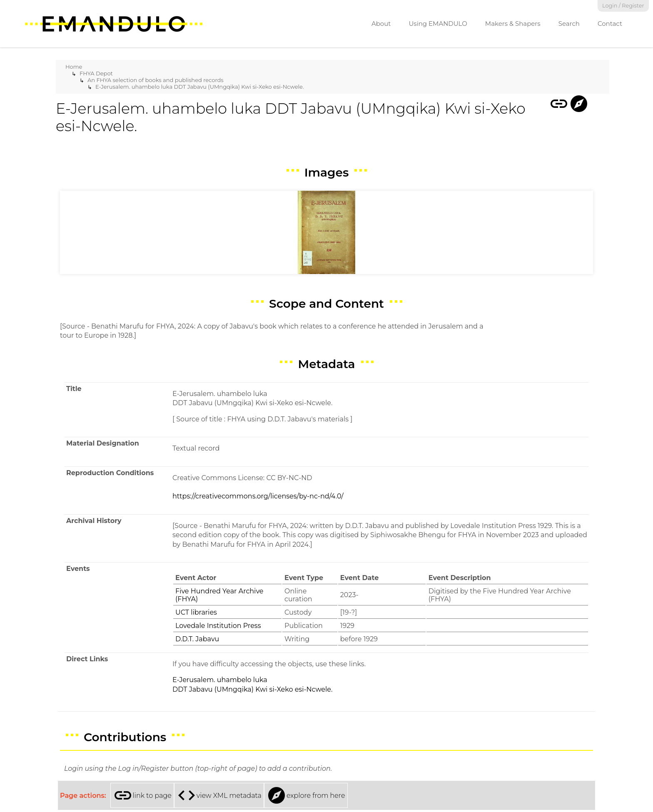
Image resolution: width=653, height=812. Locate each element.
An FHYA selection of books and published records (156, 80)
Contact (610, 24)
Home (74, 67)
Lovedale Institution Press (218, 626)
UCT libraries (196, 612)
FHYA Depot (96, 73)
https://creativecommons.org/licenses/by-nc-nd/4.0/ (258, 496)
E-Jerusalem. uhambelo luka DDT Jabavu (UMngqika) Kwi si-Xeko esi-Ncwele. (200, 87)
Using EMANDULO (438, 24)
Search (569, 24)
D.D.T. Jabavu (197, 639)
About (381, 24)
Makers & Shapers (513, 24)
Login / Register (623, 6)
